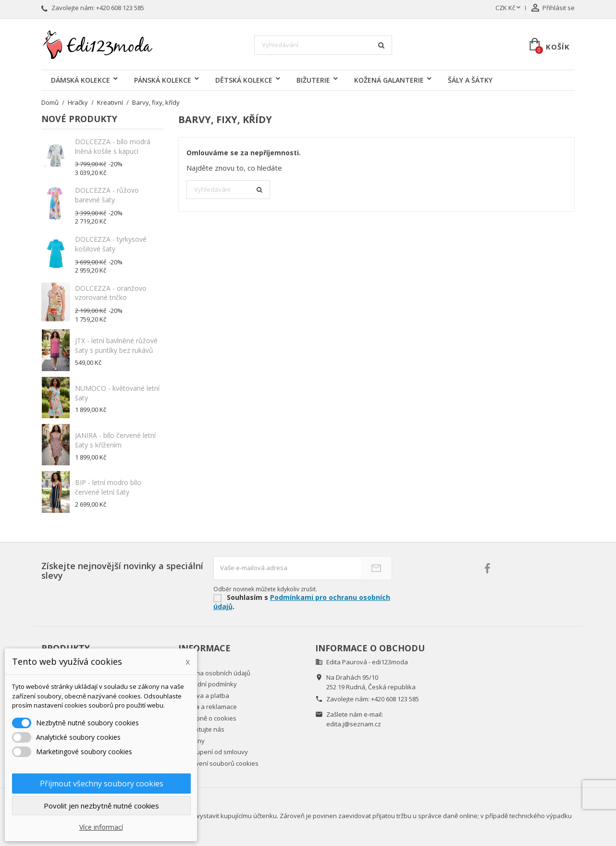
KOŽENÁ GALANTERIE (389, 80)
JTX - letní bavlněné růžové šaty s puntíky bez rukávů (116, 345)
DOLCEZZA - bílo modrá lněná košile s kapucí (113, 146)
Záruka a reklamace (208, 707)
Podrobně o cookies (207, 718)
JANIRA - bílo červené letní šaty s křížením (115, 440)
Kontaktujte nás (201, 729)
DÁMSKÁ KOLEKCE (80, 80)
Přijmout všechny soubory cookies (102, 784)
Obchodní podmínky (208, 684)
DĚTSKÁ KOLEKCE (244, 80)
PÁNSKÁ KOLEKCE (163, 80)
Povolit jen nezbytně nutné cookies (101, 806)
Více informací (101, 827)
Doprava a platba (204, 696)
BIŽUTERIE (313, 80)
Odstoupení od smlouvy (213, 752)
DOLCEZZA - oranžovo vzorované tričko (111, 293)
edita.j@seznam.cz (354, 724)
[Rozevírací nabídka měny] (509, 8)
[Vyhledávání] (323, 45)
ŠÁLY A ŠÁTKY (470, 80)
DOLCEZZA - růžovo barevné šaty (107, 195)
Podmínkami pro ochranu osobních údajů (302, 602)
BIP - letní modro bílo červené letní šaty (108, 487)
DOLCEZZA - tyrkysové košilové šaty (111, 244)
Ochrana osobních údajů (214, 673)
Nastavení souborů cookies (218, 763)
